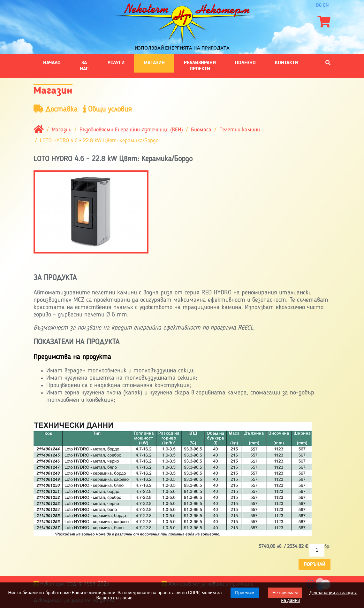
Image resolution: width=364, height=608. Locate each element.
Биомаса (201, 130)
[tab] (182, 357)
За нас (84, 66)
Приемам (245, 593)
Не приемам (285, 593)
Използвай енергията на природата (182, 48)
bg (319, 5)
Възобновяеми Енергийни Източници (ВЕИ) (131, 130)
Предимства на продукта (72, 357)
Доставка (56, 109)
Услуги (116, 63)
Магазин (154, 63)
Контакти (286, 63)
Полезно (245, 63)
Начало (52, 63)
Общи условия (107, 109)
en (326, 5)
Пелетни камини (240, 130)
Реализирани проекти (200, 66)
